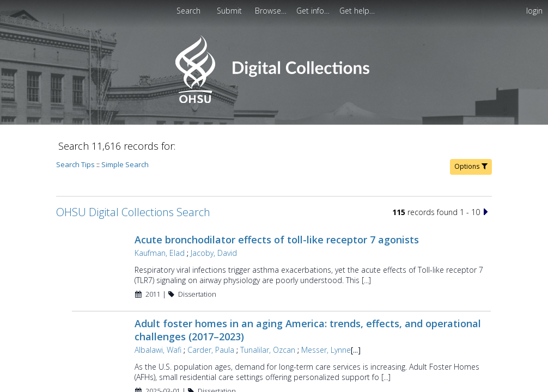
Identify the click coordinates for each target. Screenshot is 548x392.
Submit (230, 11)
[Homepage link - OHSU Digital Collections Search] (274, 100)
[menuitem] (272, 11)
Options (471, 166)
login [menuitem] (534, 11)
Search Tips (75, 164)
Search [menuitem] (188, 11)
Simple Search (125, 164)
